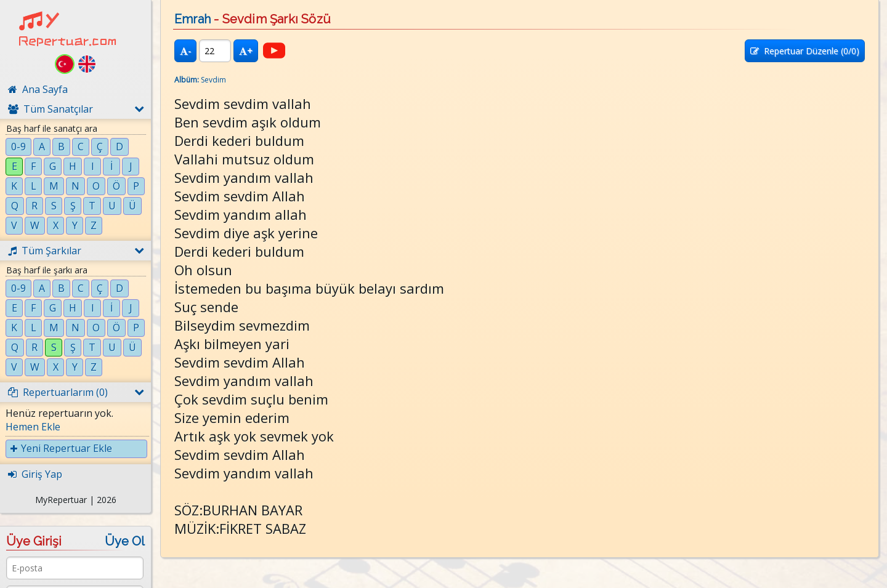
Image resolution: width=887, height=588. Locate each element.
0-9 (18, 147)
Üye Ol (125, 541)
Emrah (192, 19)
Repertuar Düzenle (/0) (805, 51)
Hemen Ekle (33, 427)
